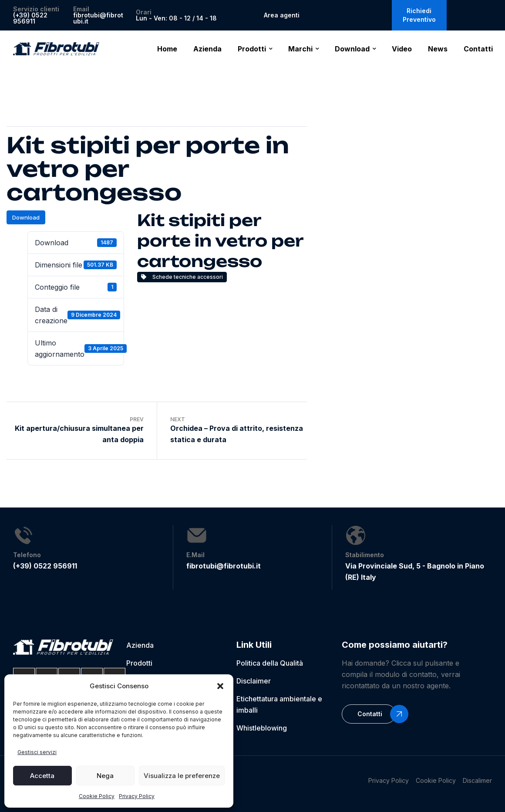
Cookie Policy (97, 796)
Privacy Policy (137, 796)
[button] (220, 686)
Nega (105, 776)
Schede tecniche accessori (182, 277)
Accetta (42, 776)
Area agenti (282, 15)
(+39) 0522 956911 (30, 18)
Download (26, 217)
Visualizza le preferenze (182, 776)
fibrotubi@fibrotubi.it (98, 18)
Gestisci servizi (37, 752)
